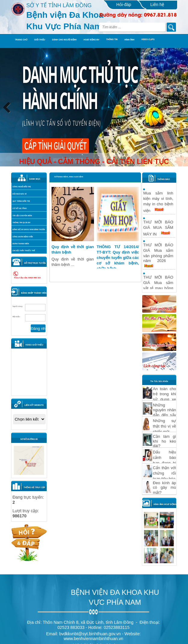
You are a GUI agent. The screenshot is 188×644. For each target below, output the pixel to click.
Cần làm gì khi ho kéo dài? (165, 441)
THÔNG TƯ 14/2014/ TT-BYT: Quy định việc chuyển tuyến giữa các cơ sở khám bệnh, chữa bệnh (118, 258)
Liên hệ (157, 5)
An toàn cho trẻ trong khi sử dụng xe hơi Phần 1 (165, 397)
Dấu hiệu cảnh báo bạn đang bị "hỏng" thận (165, 460)
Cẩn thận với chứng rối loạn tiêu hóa (165, 473)
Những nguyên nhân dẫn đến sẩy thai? (165, 412)
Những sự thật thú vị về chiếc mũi (165, 426)
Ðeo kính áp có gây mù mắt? (165, 488)
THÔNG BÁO (164, 179)
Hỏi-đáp (124, 5)
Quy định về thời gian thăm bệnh (73, 249)
